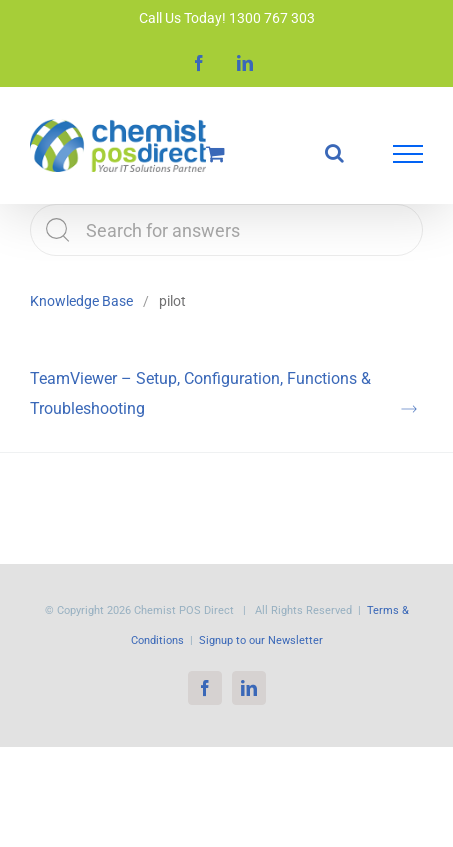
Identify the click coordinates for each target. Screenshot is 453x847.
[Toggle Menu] (408, 154)
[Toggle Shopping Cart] (215, 153)
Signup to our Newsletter (261, 640)
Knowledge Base (81, 301)
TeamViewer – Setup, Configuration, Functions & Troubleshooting (200, 393)
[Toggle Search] (334, 153)
